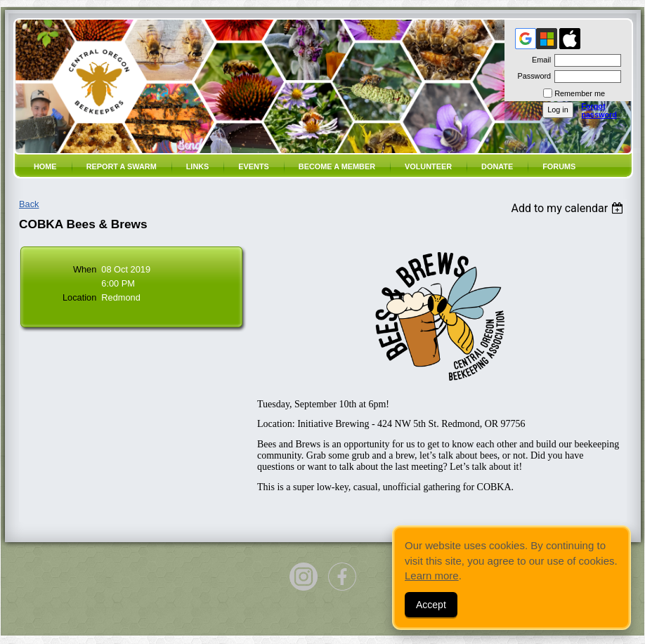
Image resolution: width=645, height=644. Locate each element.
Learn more (432, 576)
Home (45, 166)
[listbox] (569, 208)
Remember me (580, 93)
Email (539, 60)
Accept (431, 605)
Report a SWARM (122, 166)
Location (79, 297)
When (85, 269)
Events (254, 166)
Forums (559, 166)
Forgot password (599, 110)
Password (532, 76)
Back (29, 204)
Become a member (337, 166)
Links (198, 166)
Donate (497, 166)
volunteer (428, 166)
